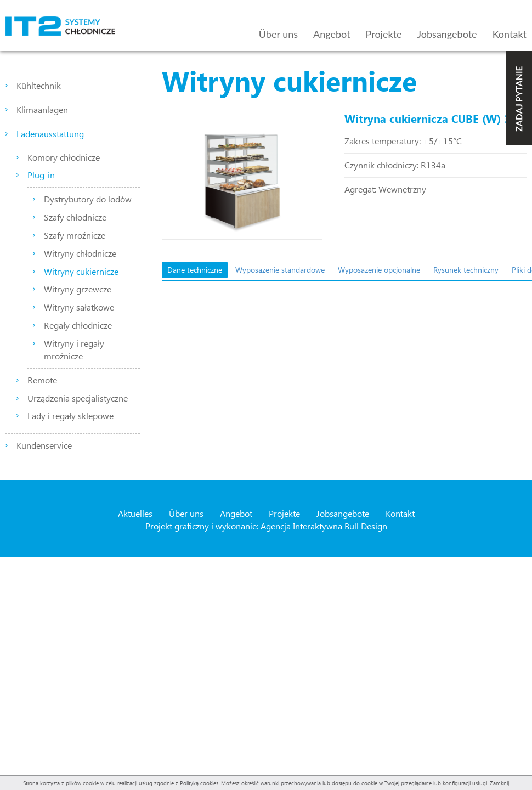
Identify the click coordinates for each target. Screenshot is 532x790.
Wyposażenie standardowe (280, 270)
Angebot (332, 34)
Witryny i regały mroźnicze (74, 349)
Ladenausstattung (50, 134)
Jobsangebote (447, 34)
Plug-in (41, 175)
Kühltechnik (39, 85)
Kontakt (510, 34)
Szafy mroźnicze (75, 235)
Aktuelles (135, 513)
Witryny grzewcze (78, 289)
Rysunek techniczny (466, 270)
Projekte (384, 34)
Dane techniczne (195, 270)
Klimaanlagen (42, 109)
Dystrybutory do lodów (88, 199)
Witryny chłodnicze (80, 253)
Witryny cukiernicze (81, 271)
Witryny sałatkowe (79, 307)
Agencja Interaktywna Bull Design (324, 526)
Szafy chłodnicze (75, 217)
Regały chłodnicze (78, 325)
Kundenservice (44, 445)
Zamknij (499, 783)
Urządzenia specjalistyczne (78, 398)
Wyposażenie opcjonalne (379, 270)
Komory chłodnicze (64, 157)
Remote (42, 380)
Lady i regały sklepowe (70, 416)
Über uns (278, 34)
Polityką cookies (199, 783)
